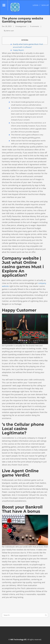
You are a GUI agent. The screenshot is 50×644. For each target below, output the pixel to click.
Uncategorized (21, 26)
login (35, 5)
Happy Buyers (18, 50)
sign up (45, 5)
